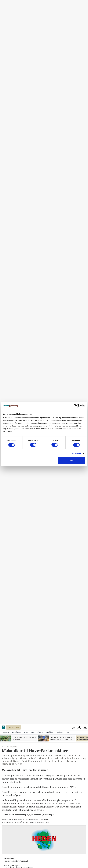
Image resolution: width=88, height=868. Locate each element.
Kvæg (26, 732)
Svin (33, 732)
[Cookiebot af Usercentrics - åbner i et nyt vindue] (75, 406)
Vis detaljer (76, 453)
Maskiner (50, 732)
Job (68, 732)
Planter (40, 732)
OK (72, 460)
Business (60, 732)
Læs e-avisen (13, 727)
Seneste (6, 732)
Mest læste (16, 732)
